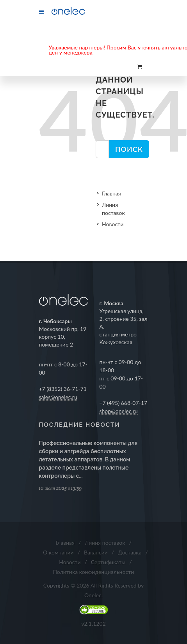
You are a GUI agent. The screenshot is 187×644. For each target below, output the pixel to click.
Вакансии (96, 552)
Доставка (130, 552)
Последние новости (80, 425)
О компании (58, 552)
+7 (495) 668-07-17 (124, 403)
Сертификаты (108, 562)
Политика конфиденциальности (94, 572)
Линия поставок (113, 209)
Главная (111, 193)
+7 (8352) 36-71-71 (63, 389)
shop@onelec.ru (119, 411)
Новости (113, 224)
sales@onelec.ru (58, 397)
